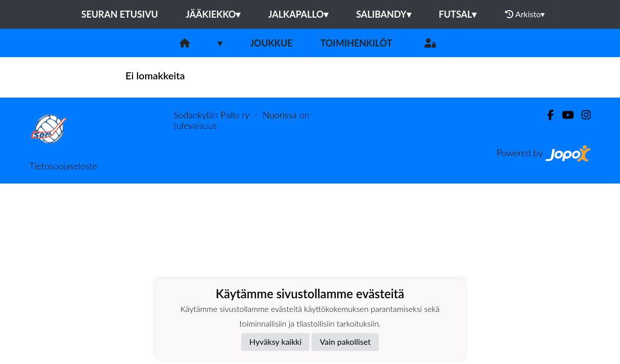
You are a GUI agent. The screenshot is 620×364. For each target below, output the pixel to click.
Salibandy (383, 14)
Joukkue (271, 43)
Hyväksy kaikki (275, 342)
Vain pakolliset (345, 342)
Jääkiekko (213, 14)
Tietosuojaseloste (63, 166)
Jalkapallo (298, 14)
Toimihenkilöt (356, 43)
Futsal (458, 14)
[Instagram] (582, 115)
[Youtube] (564, 115)
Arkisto (525, 14)
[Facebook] (546, 115)
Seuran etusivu (120, 14)
